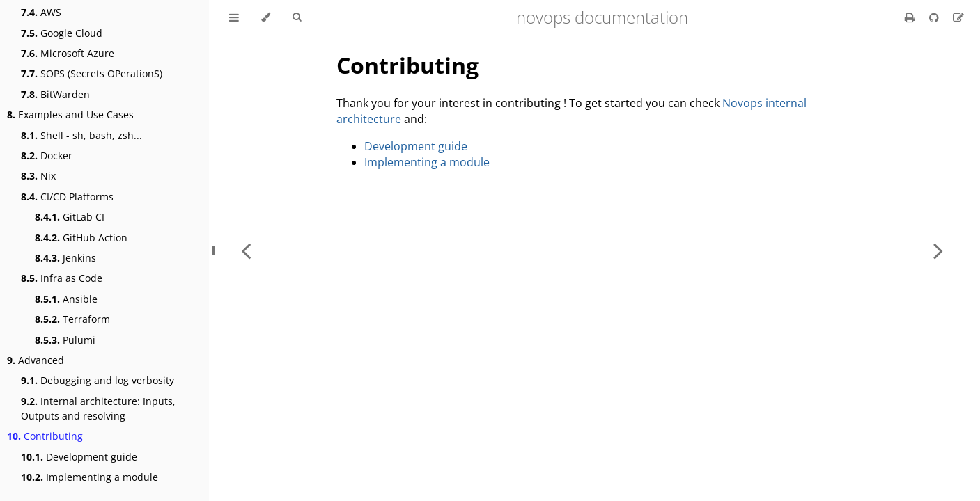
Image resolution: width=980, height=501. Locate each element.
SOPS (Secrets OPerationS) (92, 73)
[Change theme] (266, 17)
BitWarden (55, 94)
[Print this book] (911, 17)
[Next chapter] (938, 250)
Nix (38, 176)
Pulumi (65, 340)
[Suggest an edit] (958, 17)
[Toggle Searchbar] (297, 17)
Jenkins (65, 258)
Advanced (36, 360)
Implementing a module (90, 477)
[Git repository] (935, 17)
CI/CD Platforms (67, 197)
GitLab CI (70, 217)
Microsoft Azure (68, 53)
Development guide (79, 457)
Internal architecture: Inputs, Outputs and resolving (98, 408)
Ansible (66, 299)
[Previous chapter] (246, 250)
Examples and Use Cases (70, 114)
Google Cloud (62, 33)
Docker (47, 156)
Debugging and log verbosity (98, 380)
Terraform (72, 319)
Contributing (45, 436)
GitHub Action (81, 238)
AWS (41, 12)
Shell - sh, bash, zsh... (81, 135)
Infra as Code (62, 278)
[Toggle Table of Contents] (234, 17)
